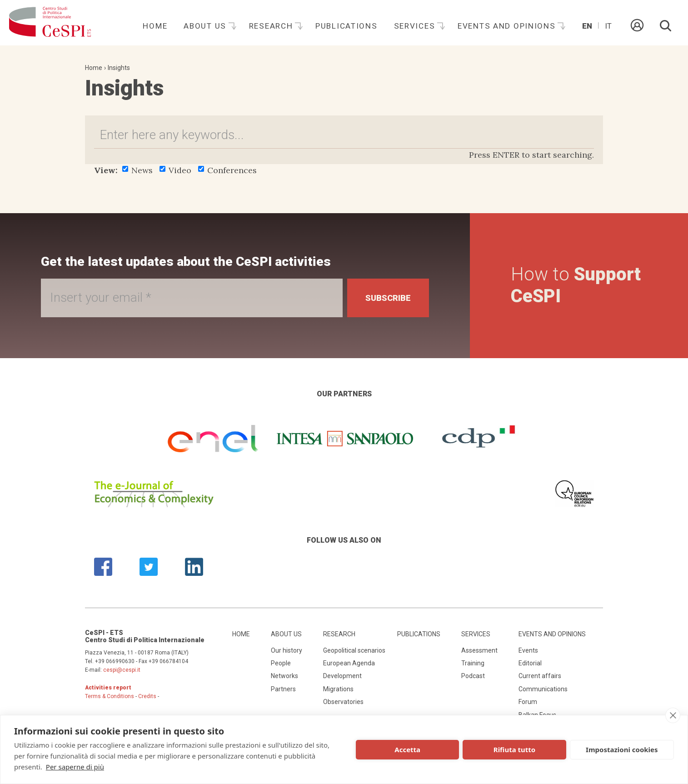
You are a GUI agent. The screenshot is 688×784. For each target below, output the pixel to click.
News (137, 170)
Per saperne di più (75, 767)
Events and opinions (508, 26)
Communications (543, 689)
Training (473, 663)
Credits (147, 696)
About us (206, 26)
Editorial (530, 663)
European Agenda (349, 663)
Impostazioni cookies (622, 749)
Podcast (473, 676)
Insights (119, 68)
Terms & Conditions (110, 696)
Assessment (479, 650)
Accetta (407, 749)
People (281, 663)
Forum (528, 702)
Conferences (227, 170)
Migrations (338, 689)
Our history (287, 650)
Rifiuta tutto (514, 749)
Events (528, 650)
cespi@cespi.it (122, 670)
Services (416, 26)
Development (342, 676)
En (587, 26)
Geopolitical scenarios (354, 650)
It (608, 26)
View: (106, 170)
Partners (283, 689)
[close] (673, 715)
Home (155, 26)
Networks (284, 676)
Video (175, 170)
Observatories (343, 702)
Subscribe (388, 298)
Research (272, 26)
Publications (346, 26)
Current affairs (540, 676)
